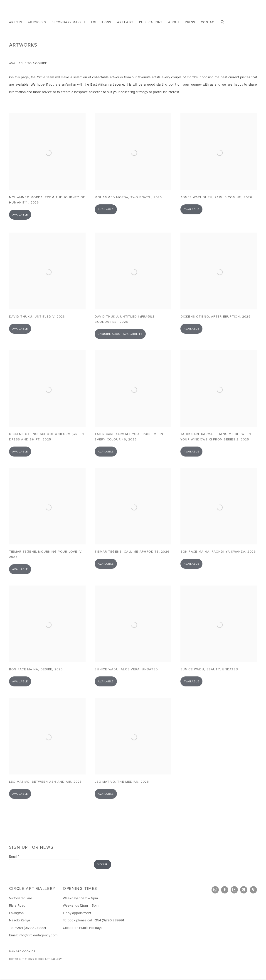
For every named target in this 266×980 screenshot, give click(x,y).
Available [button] (20, 221)
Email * (14, 856)
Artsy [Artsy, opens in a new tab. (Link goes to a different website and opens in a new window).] (234, 890)
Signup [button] (102, 865)
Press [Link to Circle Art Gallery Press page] (190, 22)
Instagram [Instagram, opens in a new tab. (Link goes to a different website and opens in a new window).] (215, 890)
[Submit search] (223, 22)
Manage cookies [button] (22, 951)
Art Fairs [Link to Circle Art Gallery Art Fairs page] (125, 22)
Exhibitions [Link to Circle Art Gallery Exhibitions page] (101, 22)
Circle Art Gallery (30, 10)
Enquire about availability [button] (120, 342)
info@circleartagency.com (38, 935)
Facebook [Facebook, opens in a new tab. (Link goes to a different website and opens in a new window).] (225, 890)
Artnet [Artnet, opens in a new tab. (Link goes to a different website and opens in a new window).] (244, 890)
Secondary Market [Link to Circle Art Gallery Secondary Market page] (69, 22)
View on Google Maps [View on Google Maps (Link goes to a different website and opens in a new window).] (253, 890)
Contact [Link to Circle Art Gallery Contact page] (208, 22)
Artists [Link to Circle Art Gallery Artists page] (16, 22)
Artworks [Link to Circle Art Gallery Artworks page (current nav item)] (37, 22)
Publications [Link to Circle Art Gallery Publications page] (151, 22)
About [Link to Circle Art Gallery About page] (174, 22)
